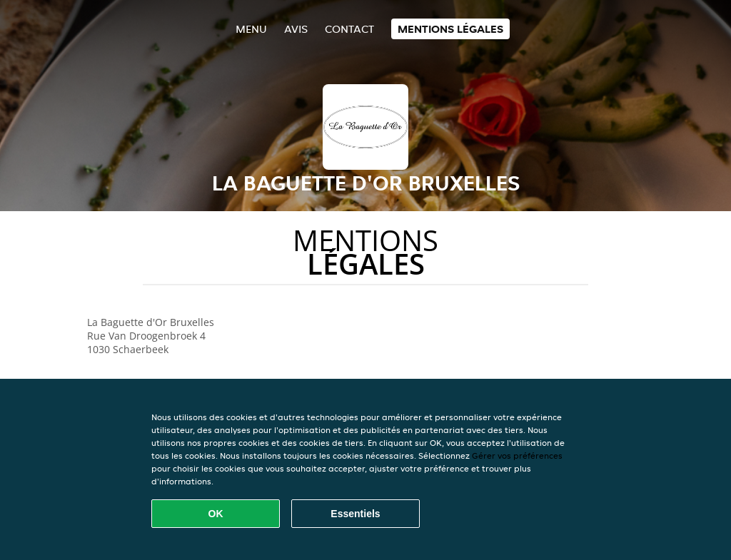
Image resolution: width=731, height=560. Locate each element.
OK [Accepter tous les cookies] (216, 514)
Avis (296, 29)
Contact (349, 29)
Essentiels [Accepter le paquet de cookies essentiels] (355, 514)
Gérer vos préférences (517, 455)
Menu (251, 29)
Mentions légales (450, 29)
